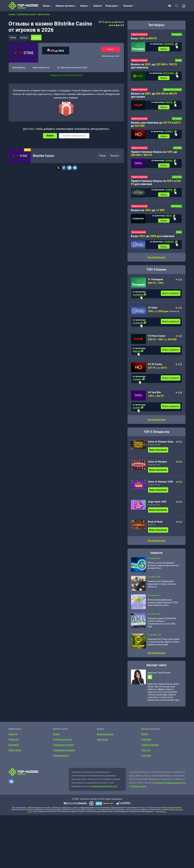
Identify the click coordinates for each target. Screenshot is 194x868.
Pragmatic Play (154, 447)
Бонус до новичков (153, 238)
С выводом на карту (63, 748)
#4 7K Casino (155, 367)
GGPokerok (176, 208)
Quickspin (146, 759)
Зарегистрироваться (74, 136)
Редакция (14, 743)
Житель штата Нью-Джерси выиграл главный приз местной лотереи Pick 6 (163, 568)
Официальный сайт (111, 56)
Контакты (14, 748)
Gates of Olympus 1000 (161, 484)
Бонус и (144, 38)
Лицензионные (61, 759)
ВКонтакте (170, 6)
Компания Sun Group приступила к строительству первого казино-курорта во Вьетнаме (164, 644)
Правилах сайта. (139, 789)
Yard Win (177, 149)
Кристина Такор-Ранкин (159, 675)
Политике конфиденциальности (170, 786)
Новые (56, 737)
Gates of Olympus (158, 464)
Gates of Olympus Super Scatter (161, 444)
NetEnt (145, 737)
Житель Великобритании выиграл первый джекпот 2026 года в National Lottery (163, 605)
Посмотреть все (156, 422)
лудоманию (161, 815)
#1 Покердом (156, 282)
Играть (111, 49)
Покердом (177, 34)
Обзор (13, 38)
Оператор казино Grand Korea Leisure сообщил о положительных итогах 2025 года (162, 625)
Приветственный (139, 34)
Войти (50, 136)
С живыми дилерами (64, 753)
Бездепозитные (105, 737)
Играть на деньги (171, 296)
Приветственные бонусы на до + (154, 155)
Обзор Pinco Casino (172, 90)
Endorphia (146, 743)
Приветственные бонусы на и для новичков (156, 184)
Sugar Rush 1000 (157, 504)
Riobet (179, 61)
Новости (98, 6)
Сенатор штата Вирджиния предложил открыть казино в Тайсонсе (162, 586)
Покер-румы (111, 6)
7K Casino (177, 120)
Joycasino (177, 179)
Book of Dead (155, 524)
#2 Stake (153, 310)
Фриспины (103, 743)
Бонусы (84, 6)
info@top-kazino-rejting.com (104, 789)
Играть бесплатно (158, 452)
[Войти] (183, 6)
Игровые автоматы (65, 6)
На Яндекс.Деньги (62, 743)
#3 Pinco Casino (157, 338)
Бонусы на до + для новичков (154, 66)
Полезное (128, 6)
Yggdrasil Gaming (150, 748)
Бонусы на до (148, 212)
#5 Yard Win (154, 395)
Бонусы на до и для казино (154, 96)
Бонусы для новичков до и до (156, 125)
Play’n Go (152, 527)
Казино (47, 6)
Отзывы (37, 38)
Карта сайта (15, 753)
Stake (179, 234)
